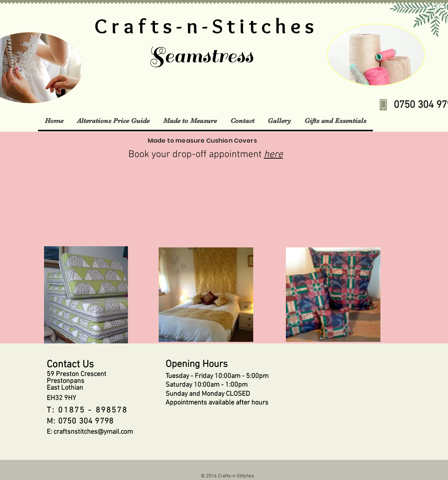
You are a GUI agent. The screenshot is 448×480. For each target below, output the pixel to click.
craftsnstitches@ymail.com (93, 432)
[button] (113, 121)
